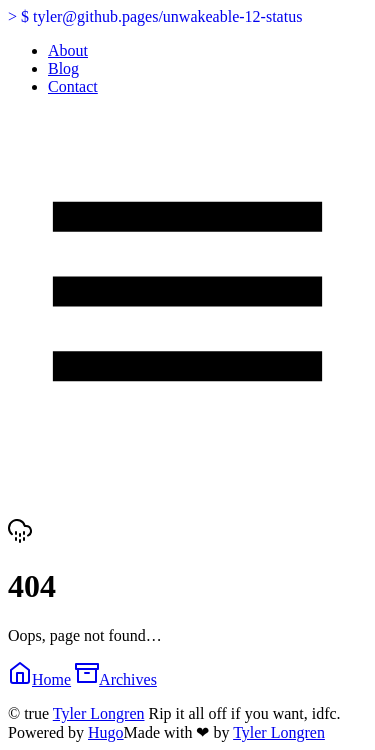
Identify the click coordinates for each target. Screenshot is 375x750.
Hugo (106, 732)
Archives (116, 679)
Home (39, 679)
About (68, 50)
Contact (73, 86)
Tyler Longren (99, 713)
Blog (63, 68)
